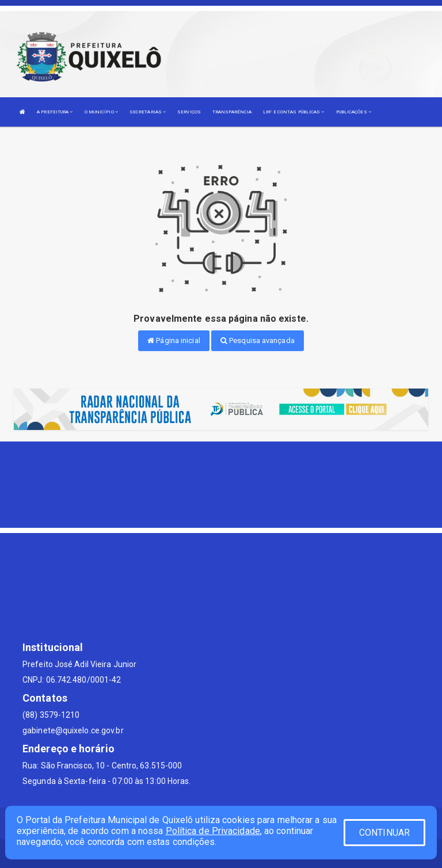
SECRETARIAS (148, 112)
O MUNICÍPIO (101, 112)
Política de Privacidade (213, 831)
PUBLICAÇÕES (354, 112)
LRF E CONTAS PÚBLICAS (294, 112)
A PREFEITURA (55, 112)
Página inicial (174, 340)
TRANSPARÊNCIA (232, 112)
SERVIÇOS (189, 112)
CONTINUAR (384, 833)
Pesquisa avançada (258, 340)
